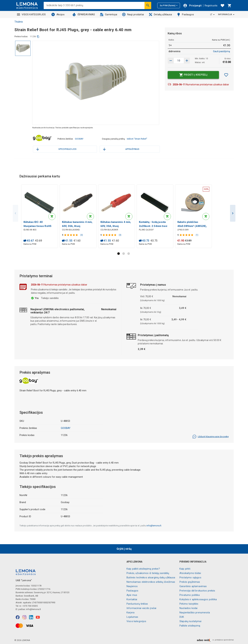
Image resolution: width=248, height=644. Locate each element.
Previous (15, 212)
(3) (82, 234)
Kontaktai (132, 598)
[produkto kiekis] (179, 61)
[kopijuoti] (38, 37)
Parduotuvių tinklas (137, 603)
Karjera (130, 612)
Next (233, 212)
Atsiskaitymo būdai (190, 572)
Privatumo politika (190, 594)
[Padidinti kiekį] (171, 61)
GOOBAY (79, 138)
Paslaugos (185, 14)
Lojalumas (132, 616)
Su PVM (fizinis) (169, 5)
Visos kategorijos (136, 620)
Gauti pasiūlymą (222, 51)
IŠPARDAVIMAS (84, 14)
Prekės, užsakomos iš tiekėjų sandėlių (148, 572)
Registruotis (211, 6)
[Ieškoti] (148, 5)
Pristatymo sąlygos (190, 577)
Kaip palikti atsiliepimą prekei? (143, 568)
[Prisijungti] (192, 6)
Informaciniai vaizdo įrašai (141, 607)
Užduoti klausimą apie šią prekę (211, 436)
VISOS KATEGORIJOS (31, 14)
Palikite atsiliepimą (190, 625)
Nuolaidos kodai (188, 607)
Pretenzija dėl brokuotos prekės (197, 590)
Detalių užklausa (160, 14)
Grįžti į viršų (124, 548)
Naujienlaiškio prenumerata (195, 612)
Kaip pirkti (185, 568)
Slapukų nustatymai (190, 620)
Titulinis (19, 22)
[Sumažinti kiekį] (187, 61)
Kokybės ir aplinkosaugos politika (198, 598)
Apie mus (132, 594)
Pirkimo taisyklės (189, 603)
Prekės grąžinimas (190, 581)
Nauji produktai (133, 14)
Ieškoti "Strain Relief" (137, 138)
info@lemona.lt (154, 525)
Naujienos (132, 585)
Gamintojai (109, 14)
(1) (198, 234)
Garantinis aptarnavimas (193, 585)
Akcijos (58, 14)
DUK (182, 616)
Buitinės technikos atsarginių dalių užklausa (151, 577)
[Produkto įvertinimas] (72, 234)
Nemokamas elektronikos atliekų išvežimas (151, 581)
